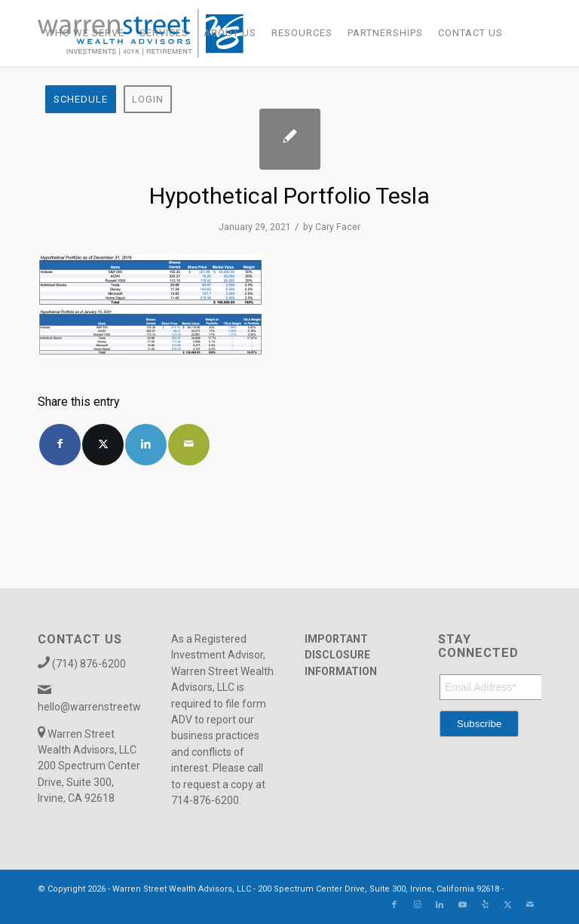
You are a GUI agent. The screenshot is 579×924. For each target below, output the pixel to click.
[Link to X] (507, 905)
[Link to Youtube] (462, 905)
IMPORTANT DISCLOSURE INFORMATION (341, 655)
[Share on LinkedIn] (146, 445)
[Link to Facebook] (394, 905)
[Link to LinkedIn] (440, 905)
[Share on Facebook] (60, 445)
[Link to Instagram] (417, 905)
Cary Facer (338, 227)
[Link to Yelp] (485, 905)
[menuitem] (85, 33)
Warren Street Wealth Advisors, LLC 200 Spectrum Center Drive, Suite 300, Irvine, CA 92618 (89, 766)
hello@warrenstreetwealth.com (113, 707)
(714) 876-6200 (89, 664)
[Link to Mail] (530, 905)
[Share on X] (103, 445)
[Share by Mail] (189, 445)
